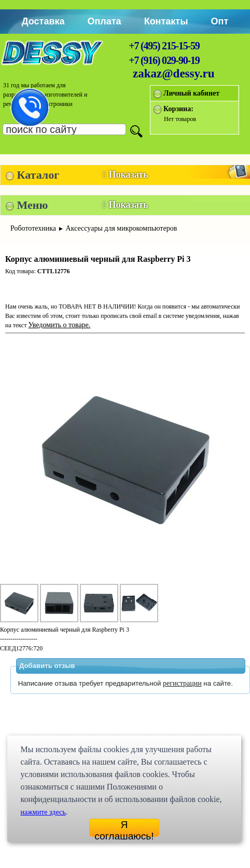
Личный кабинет (191, 93)
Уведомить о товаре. (59, 325)
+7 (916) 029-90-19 (164, 60)
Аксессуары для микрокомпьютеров (122, 228)
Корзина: (178, 109)
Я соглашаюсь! (124, 828)
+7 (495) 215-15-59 (164, 46)
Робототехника (33, 228)
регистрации (182, 683)
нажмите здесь (43, 812)
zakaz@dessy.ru (174, 74)
